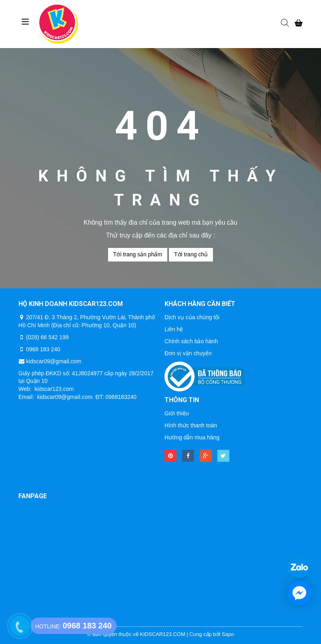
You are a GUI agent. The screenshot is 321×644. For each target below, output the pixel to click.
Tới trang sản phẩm (138, 254)
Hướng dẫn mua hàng (192, 437)
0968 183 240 (43, 349)
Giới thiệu (177, 413)
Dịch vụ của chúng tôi (192, 317)
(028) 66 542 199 (47, 337)
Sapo (228, 634)
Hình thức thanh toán (191, 425)
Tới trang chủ (191, 254)
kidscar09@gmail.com (54, 361)
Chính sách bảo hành (191, 341)
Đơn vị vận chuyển (188, 353)
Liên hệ (174, 329)
